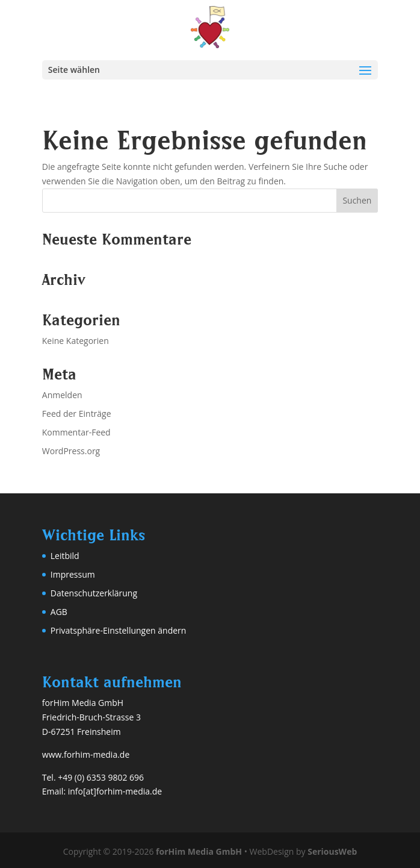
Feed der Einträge (77, 414)
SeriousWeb (332, 851)
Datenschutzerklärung (94, 593)
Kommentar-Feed (76, 432)
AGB (59, 612)
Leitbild (65, 556)
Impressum (73, 574)
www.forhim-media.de (86, 754)
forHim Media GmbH (199, 851)
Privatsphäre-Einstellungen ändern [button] (119, 630)
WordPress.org (71, 451)
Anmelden (62, 395)
